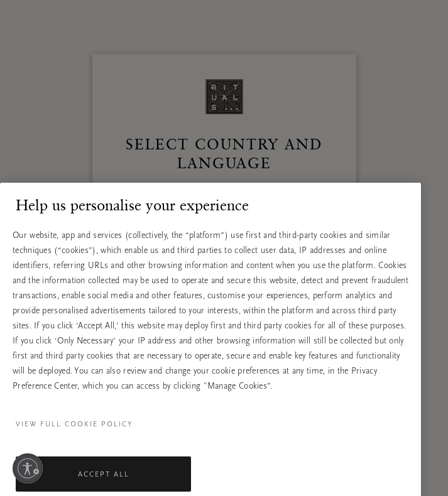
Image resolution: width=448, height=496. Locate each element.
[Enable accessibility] (28, 468)
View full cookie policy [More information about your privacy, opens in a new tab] (74, 439)
